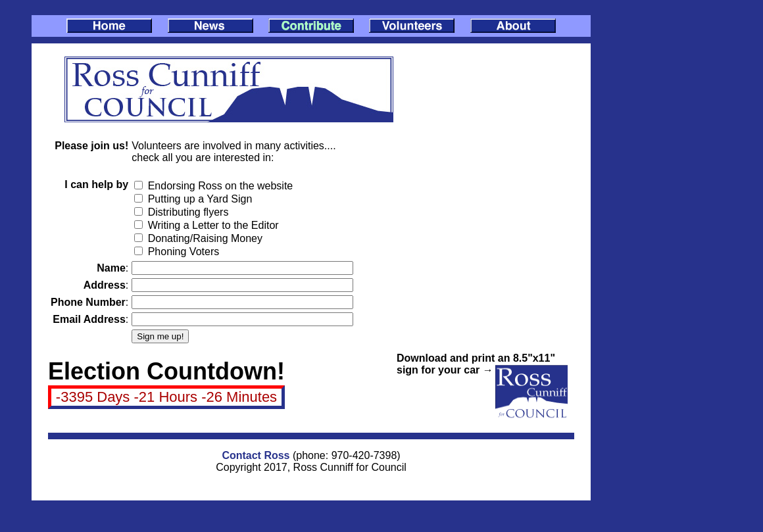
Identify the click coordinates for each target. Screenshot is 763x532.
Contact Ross (256, 455)
